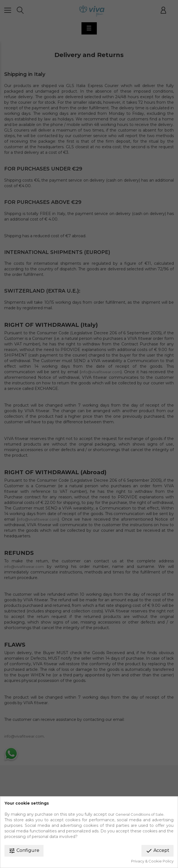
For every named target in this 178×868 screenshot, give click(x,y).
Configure (24, 851)
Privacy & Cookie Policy (152, 861)
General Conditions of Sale (139, 814)
